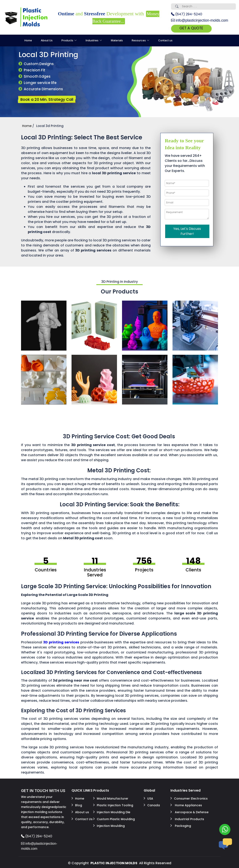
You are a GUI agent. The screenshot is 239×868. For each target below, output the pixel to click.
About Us (47, 41)
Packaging (181, 823)
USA (148, 798)
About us (80, 811)
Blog (77, 805)
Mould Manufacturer (111, 798)
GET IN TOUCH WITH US (43, 791)
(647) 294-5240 (187, 14)
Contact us (165, 41)
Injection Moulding (109, 823)
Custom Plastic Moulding (114, 817)
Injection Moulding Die (112, 811)
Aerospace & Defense (189, 811)
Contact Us (82, 817)
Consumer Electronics (189, 798)
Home (28, 41)
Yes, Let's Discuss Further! (187, 232)
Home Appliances (186, 805)
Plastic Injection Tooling (113, 805)
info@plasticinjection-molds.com (200, 20)
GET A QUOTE (194, 28)
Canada (152, 805)
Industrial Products (187, 817)
